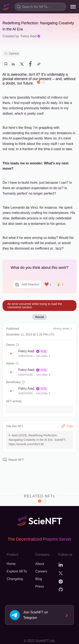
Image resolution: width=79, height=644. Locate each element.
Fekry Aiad (31, 36)
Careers (41, 571)
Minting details (63, 329)
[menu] (73, 7)
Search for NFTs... (36, 7)
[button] (11, 354)
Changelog (15, 579)
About (40, 564)
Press (39, 586)
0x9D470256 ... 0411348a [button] (33, 356)
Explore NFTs (17, 571)
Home (11, 564)
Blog (39, 579)
